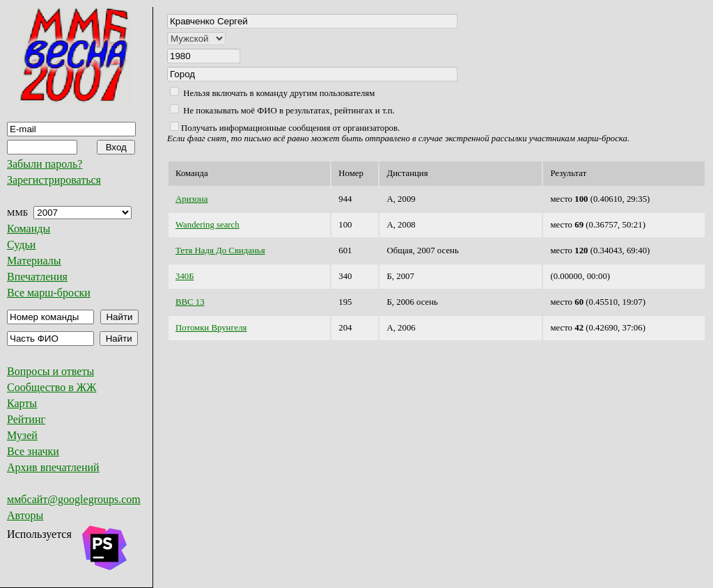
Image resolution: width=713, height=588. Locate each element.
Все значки (33, 451)
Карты (22, 403)
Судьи (21, 245)
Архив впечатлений (53, 467)
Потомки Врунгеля (211, 328)
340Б (185, 276)
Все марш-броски (49, 293)
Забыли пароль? (45, 164)
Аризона (191, 199)
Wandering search (207, 225)
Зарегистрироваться (54, 180)
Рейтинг (26, 419)
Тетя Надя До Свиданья (220, 251)
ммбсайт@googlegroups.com (74, 499)
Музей (22, 435)
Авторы (25, 515)
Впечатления (37, 277)
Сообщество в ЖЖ (52, 387)
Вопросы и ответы (50, 371)
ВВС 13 (190, 302)
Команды (29, 229)
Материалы (34, 261)
